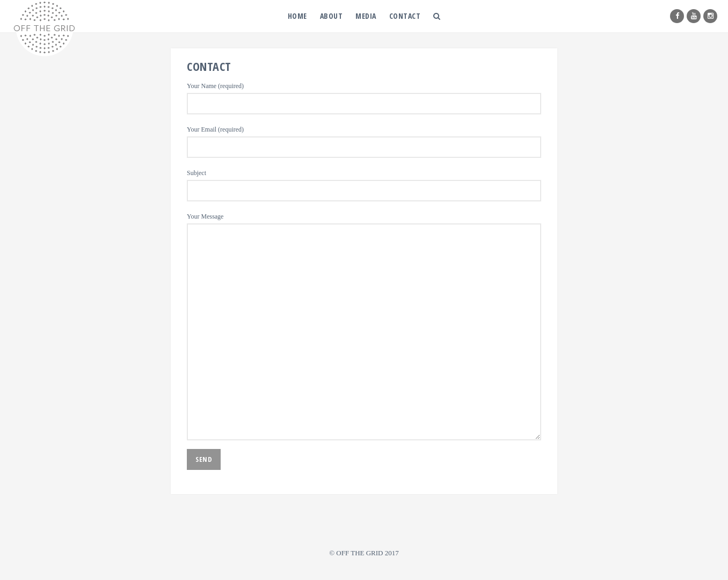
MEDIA (366, 16)
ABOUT (332, 16)
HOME (297, 16)
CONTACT (405, 16)
